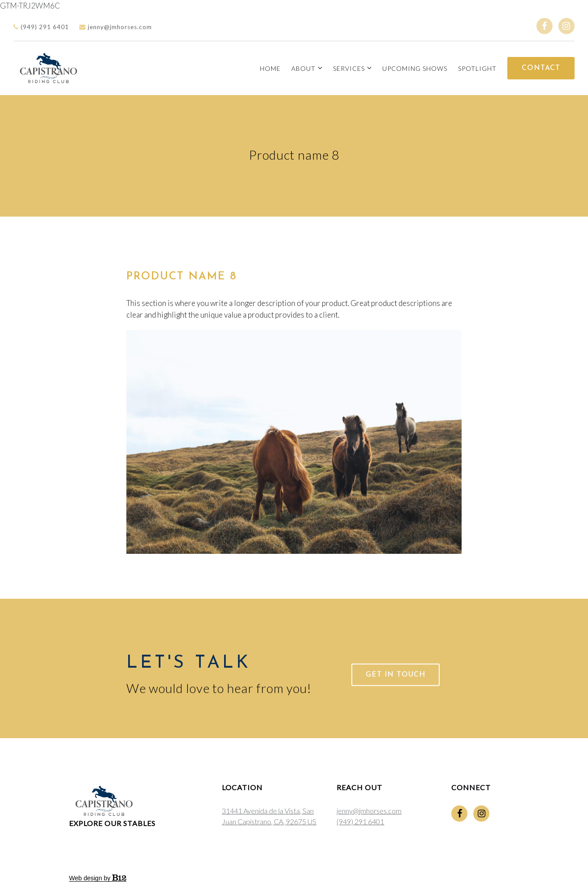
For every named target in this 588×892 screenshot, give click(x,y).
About (303, 68)
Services (349, 68)
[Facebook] (545, 26)
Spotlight (477, 68)
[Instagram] (566, 26)
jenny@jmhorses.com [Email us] (116, 27)
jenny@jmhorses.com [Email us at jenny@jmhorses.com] (369, 811)
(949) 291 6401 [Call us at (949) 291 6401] (360, 821)
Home (270, 68)
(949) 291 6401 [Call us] (41, 27)
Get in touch (396, 684)
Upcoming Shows (415, 68)
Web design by (98, 878)
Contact (541, 68)
